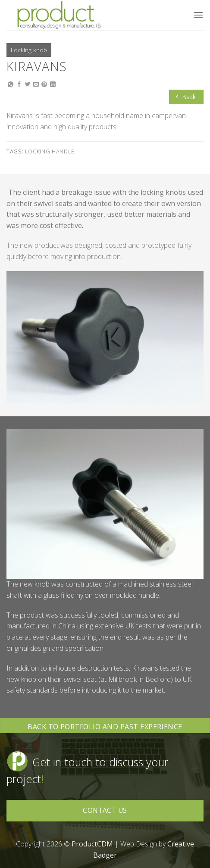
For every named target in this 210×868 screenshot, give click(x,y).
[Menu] (198, 15)
